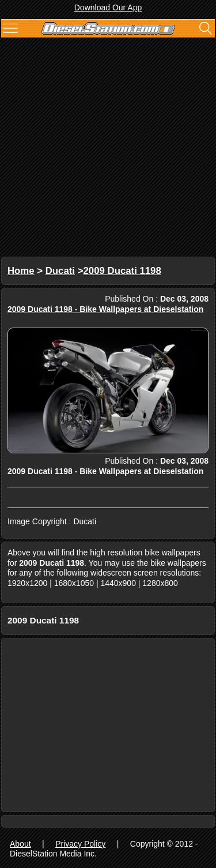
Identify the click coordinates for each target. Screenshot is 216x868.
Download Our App (108, 7)
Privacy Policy (80, 844)
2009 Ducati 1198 (122, 271)
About (20, 844)
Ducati (60, 271)
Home (21, 271)
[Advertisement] (108, 149)
